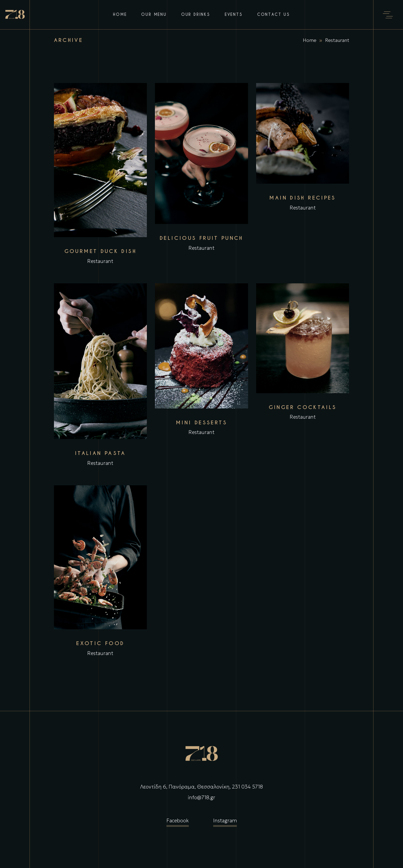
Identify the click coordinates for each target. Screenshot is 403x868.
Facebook (178, 822)
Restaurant (100, 261)
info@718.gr (202, 797)
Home (310, 40)
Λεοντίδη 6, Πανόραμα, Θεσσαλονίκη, (185, 787)
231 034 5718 (247, 787)
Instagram (225, 822)
